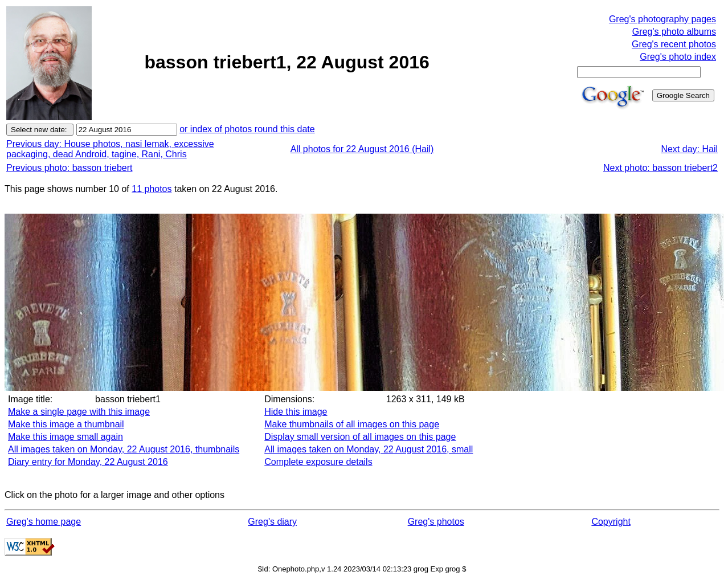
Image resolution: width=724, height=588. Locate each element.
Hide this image (296, 412)
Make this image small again (66, 437)
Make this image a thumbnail (66, 424)
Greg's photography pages (662, 19)
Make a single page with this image (79, 412)
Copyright (611, 522)
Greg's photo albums (674, 32)
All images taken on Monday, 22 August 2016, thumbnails (124, 449)
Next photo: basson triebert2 (660, 168)
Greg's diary (272, 522)
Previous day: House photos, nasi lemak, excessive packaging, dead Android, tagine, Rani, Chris (110, 149)
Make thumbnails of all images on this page (352, 424)
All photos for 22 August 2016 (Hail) (362, 149)
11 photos (152, 189)
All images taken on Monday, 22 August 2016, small (369, 449)
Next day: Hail (689, 149)
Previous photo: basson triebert (69, 168)
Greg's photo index (678, 57)
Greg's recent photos (674, 44)
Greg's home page (44, 522)
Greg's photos (436, 522)
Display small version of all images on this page (360, 437)
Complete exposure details (318, 462)
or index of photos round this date (247, 129)
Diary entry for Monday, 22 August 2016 (88, 462)
